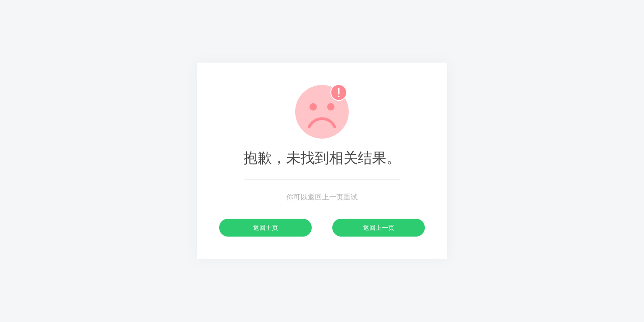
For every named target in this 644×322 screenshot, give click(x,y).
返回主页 (266, 228)
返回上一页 (379, 228)
